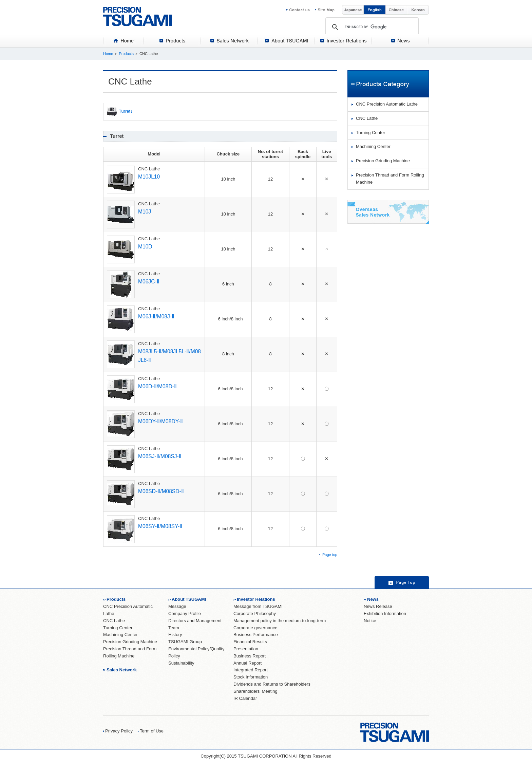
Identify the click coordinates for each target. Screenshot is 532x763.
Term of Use (152, 731)
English (375, 10)
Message (177, 606)
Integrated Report (251, 670)
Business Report (250, 656)
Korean (418, 10)
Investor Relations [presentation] (343, 41)
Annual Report (248, 663)
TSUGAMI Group (185, 642)
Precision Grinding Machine (383, 161)
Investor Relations (256, 599)
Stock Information (251, 677)
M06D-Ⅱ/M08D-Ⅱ (157, 386)
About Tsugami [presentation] (286, 41)
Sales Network (122, 670)
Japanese (353, 10)
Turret (119, 112)
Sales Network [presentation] (229, 41)
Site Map (325, 10)
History (175, 635)
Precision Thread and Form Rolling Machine (390, 179)
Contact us (301, 10)
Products (126, 54)
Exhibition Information (385, 613)
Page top (330, 555)
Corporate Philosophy (255, 613)
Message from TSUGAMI (258, 606)
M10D (145, 247)
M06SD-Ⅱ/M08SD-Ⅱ (161, 491)
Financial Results (250, 642)
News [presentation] (400, 41)
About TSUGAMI (189, 599)
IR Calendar (245, 698)
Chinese (396, 10)
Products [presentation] (172, 41)
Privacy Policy (119, 731)
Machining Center (373, 146)
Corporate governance (255, 628)
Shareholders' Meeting (255, 691)
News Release (378, 606)
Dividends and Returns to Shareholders (272, 684)
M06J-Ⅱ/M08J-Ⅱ (156, 317)
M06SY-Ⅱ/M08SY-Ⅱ (160, 526)
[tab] (123, 41)
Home (108, 54)
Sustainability (181, 663)
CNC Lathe (367, 118)
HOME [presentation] (123, 41)
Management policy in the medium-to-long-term (280, 621)
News (373, 599)
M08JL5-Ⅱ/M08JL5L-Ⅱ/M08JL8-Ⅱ (169, 356)
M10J (145, 212)
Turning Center (370, 133)
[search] (372, 27)
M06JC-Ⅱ (149, 282)
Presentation (246, 649)
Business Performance (256, 635)
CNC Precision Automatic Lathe (387, 104)
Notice (370, 621)
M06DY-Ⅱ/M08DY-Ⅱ (160, 421)
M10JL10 (149, 177)
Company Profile (185, 613)
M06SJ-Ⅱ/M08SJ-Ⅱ (160, 456)
